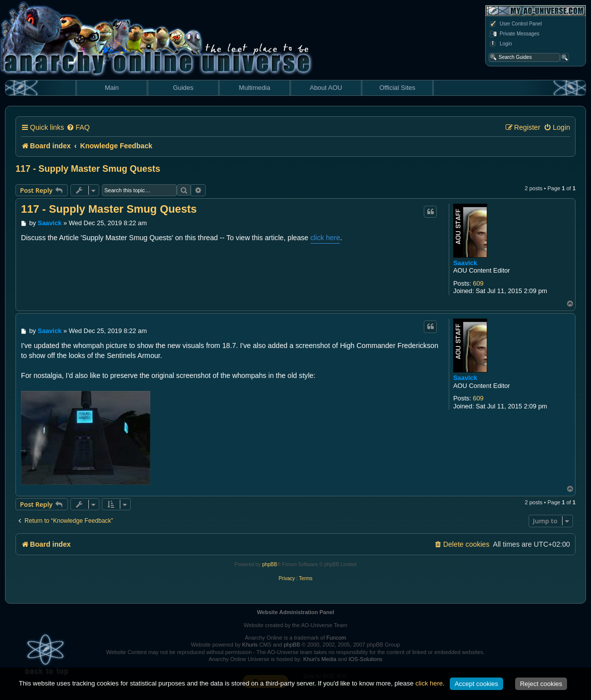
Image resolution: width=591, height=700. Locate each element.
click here (325, 238)
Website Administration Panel (296, 612)
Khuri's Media (319, 659)
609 (478, 283)
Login (500, 44)
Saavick (465, 263)
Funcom (336, 638)
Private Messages (514, 34)
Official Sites (397, 88)
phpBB (270, 564)
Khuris (250, 645)
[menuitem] (78, 128)
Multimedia (255, 88)
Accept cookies (476, 684)
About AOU (326, 88)
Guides (183, 88)
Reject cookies (541, 684)
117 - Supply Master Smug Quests (88, 169)
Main (112, 88)
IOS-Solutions (365, 659)
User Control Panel (515, 24)
